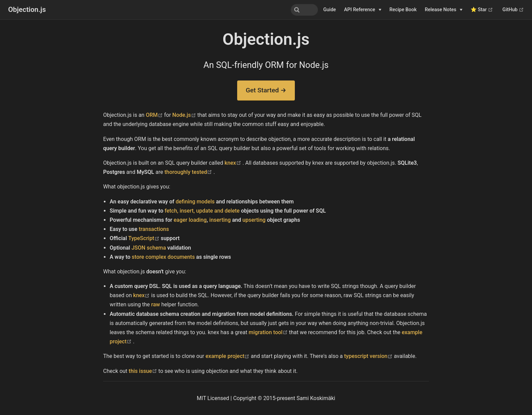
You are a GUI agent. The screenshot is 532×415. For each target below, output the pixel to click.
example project (228, 356)
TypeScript (145, 238)
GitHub (513, 10)
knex (234, 163)
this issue (144, 371)
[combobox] (284, 10)
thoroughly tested (189, 172)
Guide (330, 10)
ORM (155, 115)
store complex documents (163, 257)
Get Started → (266, 90)
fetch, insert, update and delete (202, 211)
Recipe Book (403, 10)
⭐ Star (482, 10)
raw (156, 304)
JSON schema (149, 248)
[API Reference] (363, 10)
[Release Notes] (444, 10)
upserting (254, 220)
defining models (195, 202)
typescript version (369, 356)
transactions (154, 229)
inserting (220, 220)
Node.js (185, 115)
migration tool (269, 332)
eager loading (190, 220)
